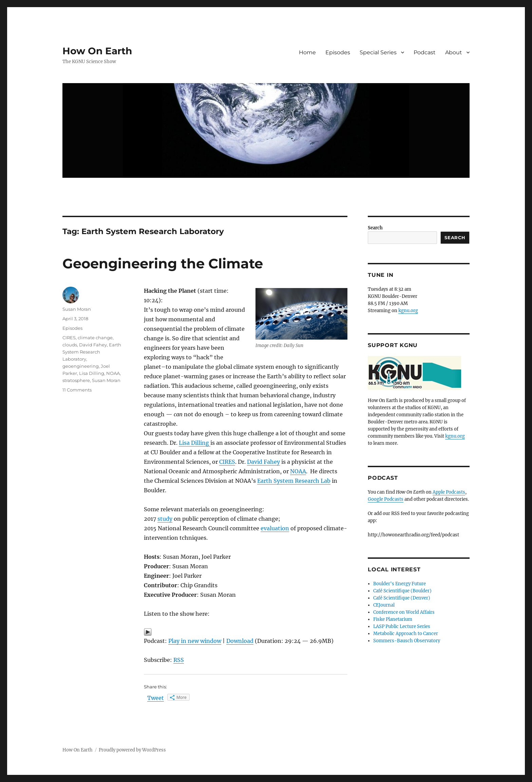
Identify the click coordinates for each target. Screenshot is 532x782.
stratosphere (76, 380)
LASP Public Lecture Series (402, 626)
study (165, 519)
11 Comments (77, 390)
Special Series (378, 52)
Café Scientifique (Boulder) (402, 591)
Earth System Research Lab (294, 481)
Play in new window (195, 641)
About (454, 52)
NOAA (298, 471)
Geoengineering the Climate (163, 263)
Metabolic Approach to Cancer (406, 634)
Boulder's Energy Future (400, 584)
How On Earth (97, 51)
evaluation (275, 528)
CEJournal (384, 605)
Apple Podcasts (449, 492)
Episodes (338, 52)
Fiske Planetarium (393, 619)
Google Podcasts (386, 499)
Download (240, 641)
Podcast (425, 52)
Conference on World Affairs (404, 612)
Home (307, 52)
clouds (70, 345)
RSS (179, 660)
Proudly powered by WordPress (132, 750)
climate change (95, 338)
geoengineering (81, 366)
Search (375, 228)
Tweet (156, 698)
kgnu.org (408, 311)
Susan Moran (77, 309)
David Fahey (263, 462)
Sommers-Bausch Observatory (407, 641)
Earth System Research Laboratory (92, 352)
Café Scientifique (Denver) (402, 598)
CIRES (227, 462)
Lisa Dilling (195, 443)
